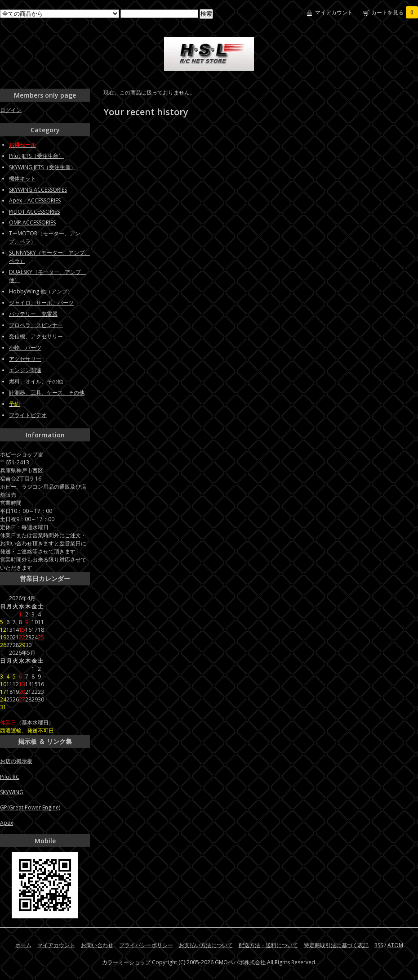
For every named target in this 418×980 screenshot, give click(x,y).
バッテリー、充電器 (33, 314)
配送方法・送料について (268, 945)
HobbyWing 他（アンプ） (41, 291)
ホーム (23, 945)
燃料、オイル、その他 (36, 381)
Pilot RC (10, 777)
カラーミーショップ (126, 962)
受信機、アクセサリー (36, 336)
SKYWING (12, 792)
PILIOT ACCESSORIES (34, 212)
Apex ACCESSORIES (35, 200)
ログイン (11, 110)
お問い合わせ (97, 945)
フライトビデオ (28, 415)
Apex (7, 823)
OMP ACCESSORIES (32, 223)
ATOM (395, 945)
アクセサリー (25, 359)
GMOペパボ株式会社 (240, 962)
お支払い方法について (206, 945)
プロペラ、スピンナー (36, 325)
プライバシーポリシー (146, 945)
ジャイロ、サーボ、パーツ (41, 303)
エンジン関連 (25, 370)
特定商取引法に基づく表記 (336, 945)
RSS (379, 945)
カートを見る (395, 12)
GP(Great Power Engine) (30, 807)
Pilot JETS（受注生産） (36, 156)
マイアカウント (334, 12)
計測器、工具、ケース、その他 (47, 393)
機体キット (22, 178)
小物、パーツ (25, 348)
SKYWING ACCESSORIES (38, 190)
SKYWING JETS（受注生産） (42, 167)
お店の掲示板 (16, 761)
